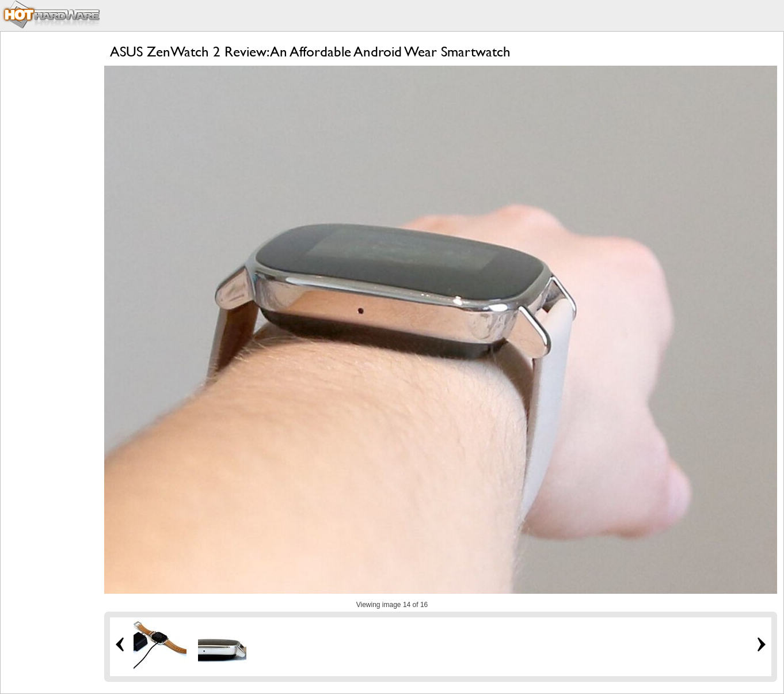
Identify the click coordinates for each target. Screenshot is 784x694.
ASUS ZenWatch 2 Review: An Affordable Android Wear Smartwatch (310, 52)
